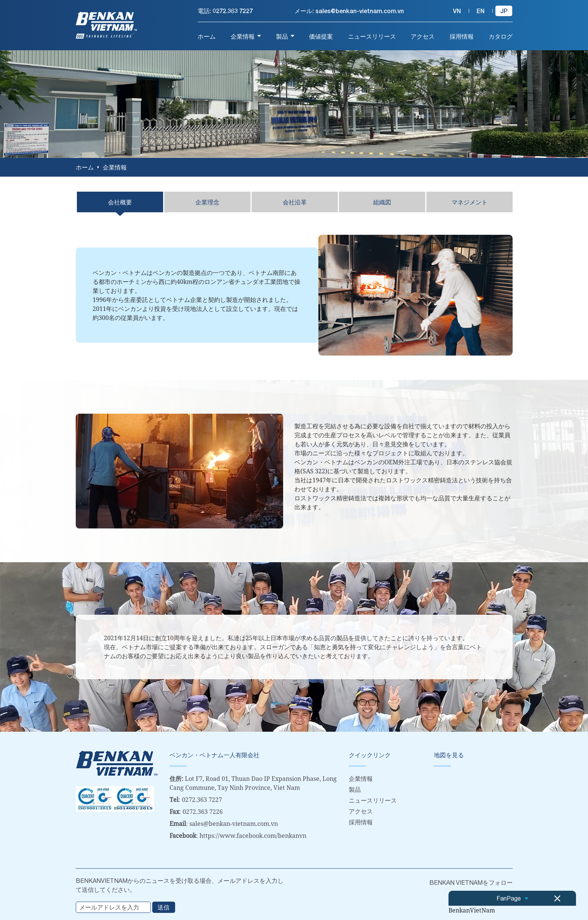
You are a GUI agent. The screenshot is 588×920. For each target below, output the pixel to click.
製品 (355, 789)
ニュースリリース (373, 800)
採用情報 (361, 822)
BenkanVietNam (472, 910)
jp (504, 11)
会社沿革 (295, 202)
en (481, 11)
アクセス (361, 811)
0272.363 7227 (233, 11)
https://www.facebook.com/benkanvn (253, 835)
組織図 (382, 202)
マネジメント (469, 202)
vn (457, 11)
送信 (163, 907)
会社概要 (120, 202)
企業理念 (207, 202)
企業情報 (361, 778)
